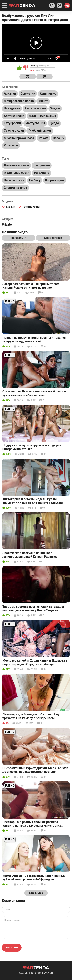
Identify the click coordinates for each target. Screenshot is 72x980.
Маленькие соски (17, 173)
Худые (55, 108)
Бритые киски (14, 116)
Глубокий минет (40, 131)
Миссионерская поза (19, 138)
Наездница (12, 108)
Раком (43, 138)
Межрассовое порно (19, 101)
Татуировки (12, 123)
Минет (43, 101)
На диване (42, 173)
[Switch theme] (67, 6)
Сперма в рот (55, 180)
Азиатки (10, 93)
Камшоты (11, 145)
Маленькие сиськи (42, 116)
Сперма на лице (15, 188)
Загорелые (42, 165)
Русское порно (35, 108)
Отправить (12, 948)
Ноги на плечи (14, 180)
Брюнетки (28, 93)
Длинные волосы (16, 165)
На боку (35, 180)
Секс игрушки (14, 131)
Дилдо (54, 123)
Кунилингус (48, 93)
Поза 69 (58, 138)
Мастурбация (35, 123)
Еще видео (36, 893)
